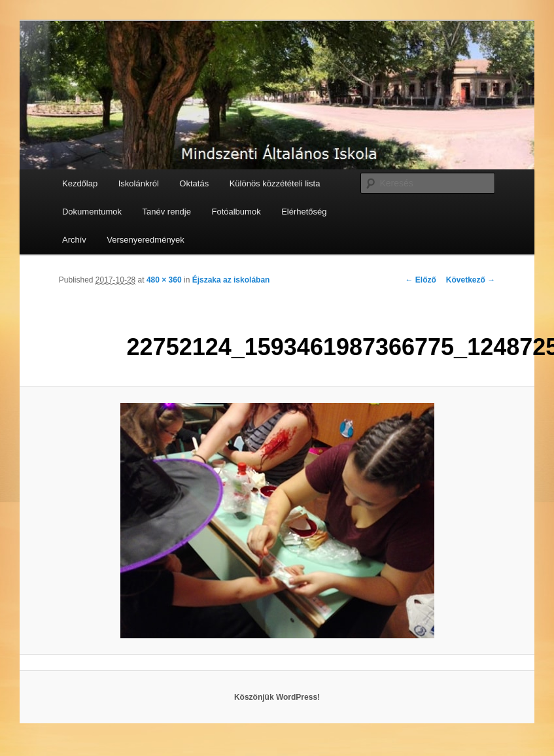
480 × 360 (164, 280)
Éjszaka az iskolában (231, 280)
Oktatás (194, 183)
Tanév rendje (167, 212)
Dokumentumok (92, 212)
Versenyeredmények (146, 240)
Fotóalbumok (236, 212)
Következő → (471, 280)
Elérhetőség (304, 212)
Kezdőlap (80, 183)
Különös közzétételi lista (275, 183)
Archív (74, 240)
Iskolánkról (139, 183)
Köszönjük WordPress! (277, 697)
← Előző (421, 280)
